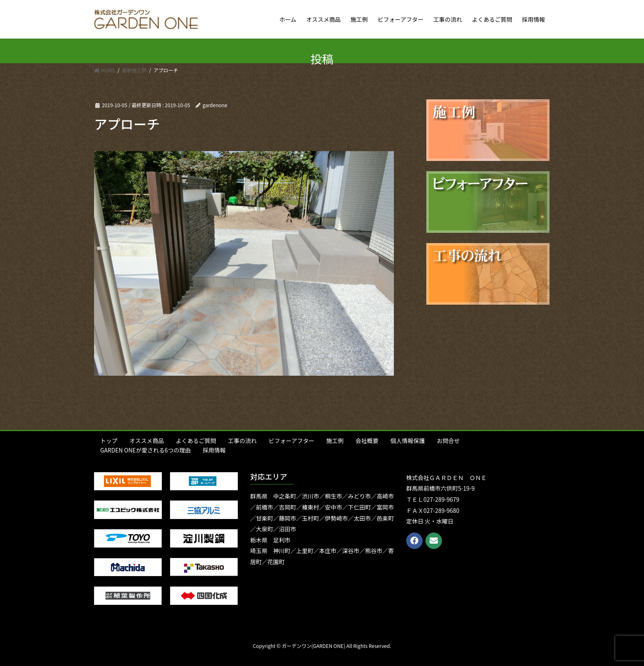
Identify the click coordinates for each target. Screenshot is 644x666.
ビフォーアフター (291, 441)
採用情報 (214, 450)
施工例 (335, 441)
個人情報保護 (407, 441)
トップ (109, 441)
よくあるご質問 (196, 441)
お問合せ (448, 441)
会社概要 (367, 441)
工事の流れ (242, 441)
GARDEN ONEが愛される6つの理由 (146, 450)
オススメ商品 (147, 441)
